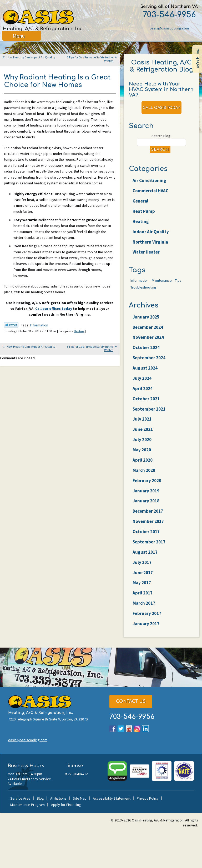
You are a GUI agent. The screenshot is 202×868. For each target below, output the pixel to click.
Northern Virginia (150, 242)
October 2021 (146, 399)
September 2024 (149, 358)
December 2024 (148, 327)
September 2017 (149, 542)
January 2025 (146, 317)
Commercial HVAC (150, 191)
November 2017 (148, 521)
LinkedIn (145, 729)
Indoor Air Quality (151, 232)
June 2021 (143, 430)
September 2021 (149, 409)
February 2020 (147, 481)
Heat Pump (144, 211)
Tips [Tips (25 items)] (178, 280)
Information (39, 325)
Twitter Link (11, 325)
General (140, 201)
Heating (79, 331)
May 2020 (142, 450)
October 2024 (146, 348)
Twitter (121, 729)
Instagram (137, 729)
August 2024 (145, 368)
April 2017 (143, 593)
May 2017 (142, 583)
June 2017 (143, 573)
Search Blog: (161, 136)
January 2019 (146, 491)
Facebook (113, 729)
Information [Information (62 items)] (140, 280)
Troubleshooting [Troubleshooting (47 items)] (143, 287)
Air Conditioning (149, 181)
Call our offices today (54, 309)
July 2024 (142, 378)
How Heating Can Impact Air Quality (31, 57)
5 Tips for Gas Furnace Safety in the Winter (90, 59)
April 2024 (143, 388)
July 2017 (142, 562)
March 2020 (144, 470)
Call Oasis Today (161, 108)
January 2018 (146, 501)
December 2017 (148, 511)
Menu (19, 38)
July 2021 (142, 419)
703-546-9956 (169, 15)
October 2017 (146, 532)
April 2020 (143, 460)
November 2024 (148, 337)
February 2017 (147, 613)
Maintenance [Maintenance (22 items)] (162, 280)
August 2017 (145, 552)
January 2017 (146, 624)
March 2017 (144, 603)
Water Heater (146, 252)
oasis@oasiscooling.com (169, 28)
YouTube (129, 729)
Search (160, 150)
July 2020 (142, 440)
